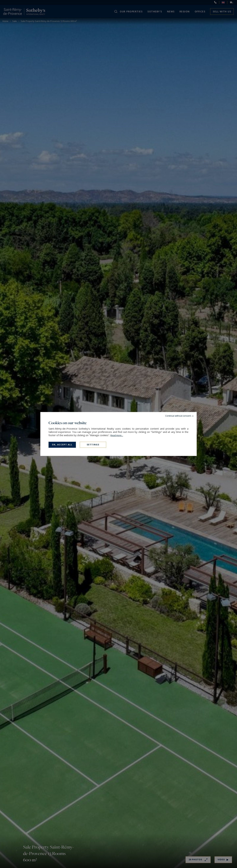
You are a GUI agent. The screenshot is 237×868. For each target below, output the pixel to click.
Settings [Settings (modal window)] (93, 445)
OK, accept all (62, 445)
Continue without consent (178, 416)
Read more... (117, 435)
